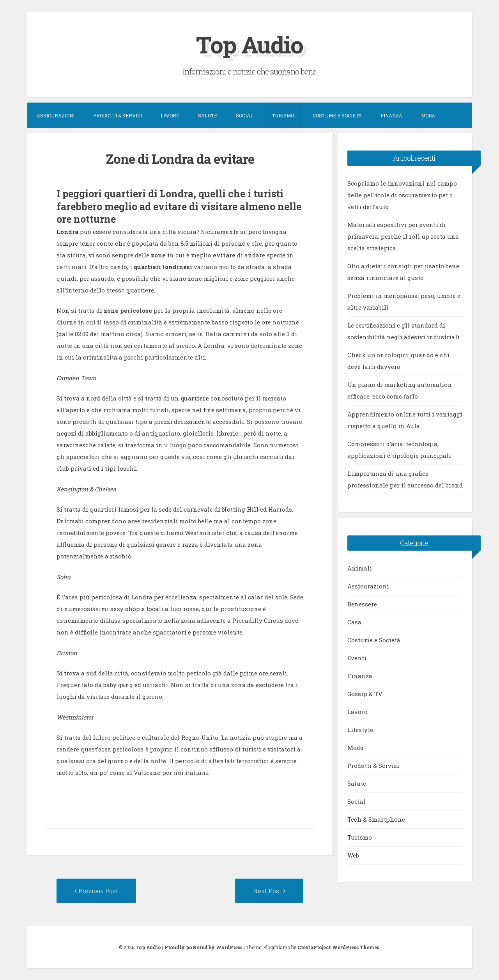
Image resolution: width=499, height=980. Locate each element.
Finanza (391, 115)
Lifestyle (360, 730)
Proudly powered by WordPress (203, 947)
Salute (208, 115)
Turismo (283, 115)
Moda (428, 115)
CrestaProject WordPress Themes (338, 947)
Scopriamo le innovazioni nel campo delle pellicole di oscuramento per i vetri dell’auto (402, 195)
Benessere (362, 604)
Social (244, 115)
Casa (354, 622)
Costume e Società (337, 115)
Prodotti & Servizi (118, 115)
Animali (360, 568)
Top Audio (249, 44)
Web (353, 855)
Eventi (357, 658)
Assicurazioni (56, 115)
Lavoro (170, 115)
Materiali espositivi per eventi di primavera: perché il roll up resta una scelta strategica (403, 236)
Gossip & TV (365, 694)
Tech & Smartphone (376, 819)
